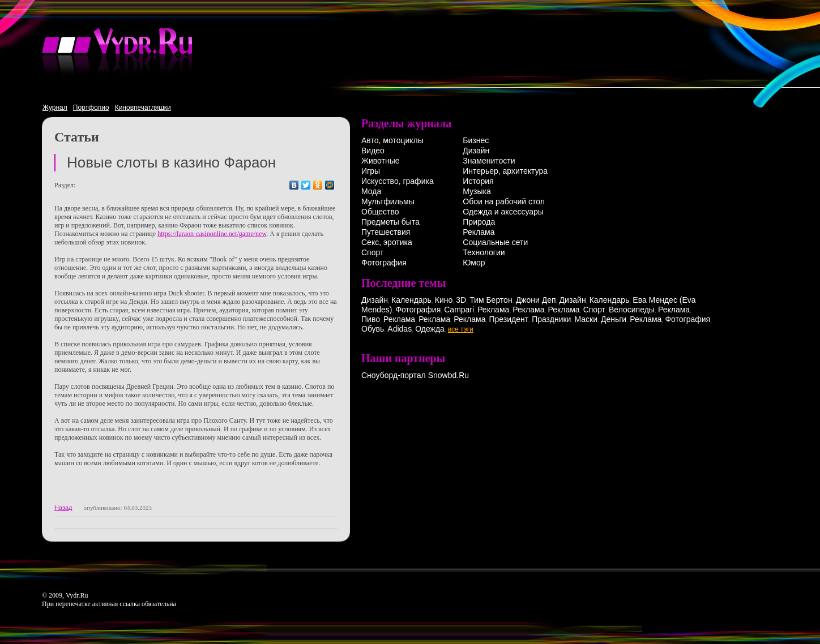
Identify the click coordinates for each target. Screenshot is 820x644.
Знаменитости (489, 161)
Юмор (474, 263)
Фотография (384, 263)
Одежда (430, 329)
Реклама (479, 232)
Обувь (373, 329)
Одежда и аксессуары (503, 212)
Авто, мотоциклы (392, 140)
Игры (371, 171)
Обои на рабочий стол (504, 201)
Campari (459, 310)
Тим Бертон (491, 300)
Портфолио (91, 108)
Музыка (477, 191)
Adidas (400, 329)
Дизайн (476, 151)
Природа (479, 222)
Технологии (484, 252)
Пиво (371, 319)
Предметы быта (390, 222)
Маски (586, 319)
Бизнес (476, 140)
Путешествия (386, 232)
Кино (444, 300)
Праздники (551, 319)
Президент (509, 319)
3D (461, 300)
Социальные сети (495, 242)
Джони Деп (536, 300)
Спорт (372, 252)
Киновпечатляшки (143, 108)
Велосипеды (632, 310)
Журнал (55, 108)
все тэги (461, 329)
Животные (381, 161)
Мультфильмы (388, 201)
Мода (371, 191)
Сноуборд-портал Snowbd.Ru (415, 375)
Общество (380, 212)
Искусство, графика (398, 181)
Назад (63, 508)
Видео (373, 151)
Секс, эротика (387, 242)
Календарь (411, 300)
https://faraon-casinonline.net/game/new (212, 234)
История (478, 181)
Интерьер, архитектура (505, 171)
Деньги (614, 319)
